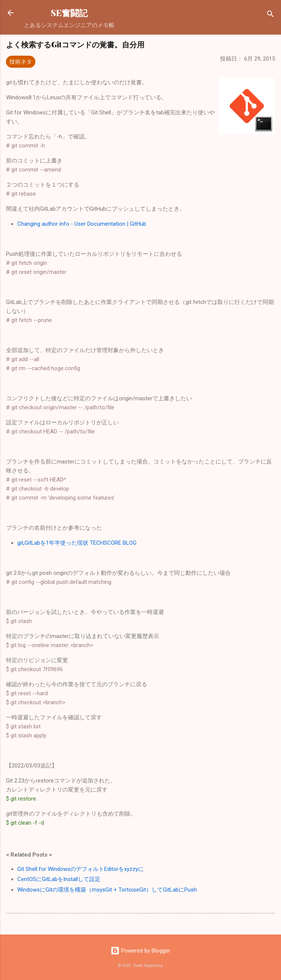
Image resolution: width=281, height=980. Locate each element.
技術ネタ (21, 62)
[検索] (270, 15)
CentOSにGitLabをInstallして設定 (59, 879)
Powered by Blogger (140, 951)
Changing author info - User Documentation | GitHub (82, 224)
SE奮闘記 (69, 13)
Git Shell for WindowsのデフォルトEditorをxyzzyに (81, 869)
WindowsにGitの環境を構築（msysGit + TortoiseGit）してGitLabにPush (107, 890)
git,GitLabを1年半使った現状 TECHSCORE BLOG (77, 543)
